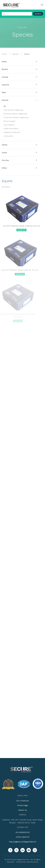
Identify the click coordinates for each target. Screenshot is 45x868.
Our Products (22, 801)
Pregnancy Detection (12, 132)
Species (15, 54)
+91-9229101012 (22, 832)
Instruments (8, 136)
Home (4, 54)
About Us (22, 810)
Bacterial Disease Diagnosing (15, 114)
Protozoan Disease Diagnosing (16, 117)
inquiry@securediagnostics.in (22, 842)
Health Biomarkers (11, 129)
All (5, 106)
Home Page (22, 805)
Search (38, 14)
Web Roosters (32, 862)
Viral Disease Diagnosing (13, 110)
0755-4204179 (22, 837)
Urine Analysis (9, 125)
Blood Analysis (9, 121)
